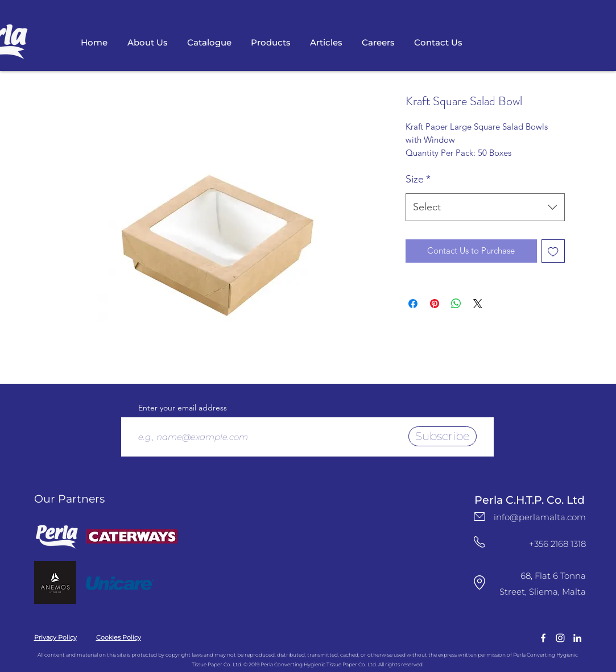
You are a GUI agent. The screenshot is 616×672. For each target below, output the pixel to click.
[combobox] (485, 208)
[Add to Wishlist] (553, 251)
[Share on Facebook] (413, 304)
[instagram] (560, 638)
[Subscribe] (443, 436)
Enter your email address (183, 408)
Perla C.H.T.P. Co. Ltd (530, 500)
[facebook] (543, 638)
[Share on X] (478, 304)
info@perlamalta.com (540, 517)
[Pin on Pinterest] (435, 304)
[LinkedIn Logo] (577, 638)
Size (418, 179)
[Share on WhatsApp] (456, 304)
